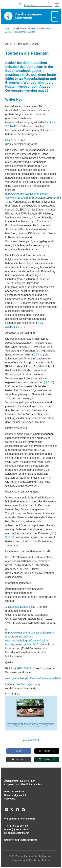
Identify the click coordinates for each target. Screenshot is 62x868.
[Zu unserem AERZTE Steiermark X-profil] (11, 811)
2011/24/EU (24, 668)
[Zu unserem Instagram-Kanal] (22, 811)
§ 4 (48, 382)
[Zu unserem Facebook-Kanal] (17, 811)
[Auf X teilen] (47, 751)
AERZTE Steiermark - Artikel (20, 32)
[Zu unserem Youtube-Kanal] (6, 811)
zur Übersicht (31, 740)
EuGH (15, 303)
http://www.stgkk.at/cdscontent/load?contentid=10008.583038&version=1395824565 (33, 196)
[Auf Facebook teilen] (19, 751)
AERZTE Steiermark (40, 28)
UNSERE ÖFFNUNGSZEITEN (21, 840)
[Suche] (38, 5)
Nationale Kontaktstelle (22, 607)
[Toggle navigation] (55, 16)
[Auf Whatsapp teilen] (47, 760)
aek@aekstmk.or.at (19, 833)
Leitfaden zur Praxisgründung (23, 684)
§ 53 (8, 537)
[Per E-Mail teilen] (19, 760)
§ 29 (37, 355)
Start (8, 28)
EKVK (9, 140)
